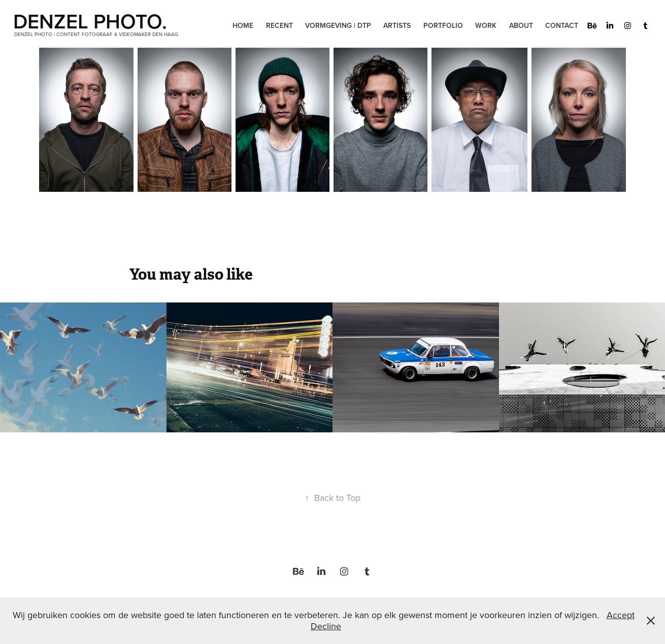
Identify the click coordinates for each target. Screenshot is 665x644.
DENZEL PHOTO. (93, 21)
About (521, 25)
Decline (326, 626)
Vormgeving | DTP (338, 25)
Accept (621, 615)
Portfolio (443, 25)
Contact (562, 25)
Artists (397, 25)
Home (243, 25)
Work (486, 25)
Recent (279, 25)
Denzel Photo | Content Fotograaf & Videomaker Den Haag (96, 34)
